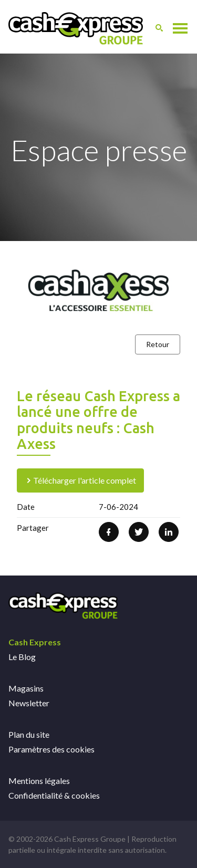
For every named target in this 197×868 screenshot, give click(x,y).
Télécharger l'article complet (80, 480)
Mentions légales (39, 781)
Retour (158, 344)
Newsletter (29, 703)
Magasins (26, 688)
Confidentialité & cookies (54, 795)
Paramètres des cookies (51, 749)
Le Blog (22, 657)
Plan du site (29, 734)
